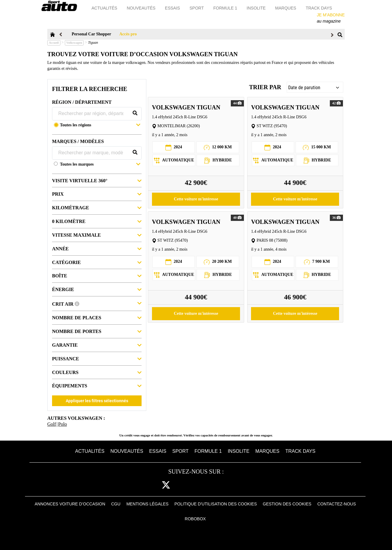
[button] (100, 126)
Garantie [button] (97, 345)
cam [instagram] (184, 485)
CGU (116, 504)
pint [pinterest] (202, 485)
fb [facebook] (150, 485)
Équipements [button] (97, 385)
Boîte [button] (97, 275)
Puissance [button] (97, 358)
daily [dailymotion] (239, 485)
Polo (63, 424)
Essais (173, 8)
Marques (286, 8)
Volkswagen (74, 43)
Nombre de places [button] (97, 317)
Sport (197, 8)
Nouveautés (142, 8)
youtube (220, 485)
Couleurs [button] (97, 372)
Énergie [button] (97, 289)
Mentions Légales (148, 504)
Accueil (54, 43)
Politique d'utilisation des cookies (215, 504)
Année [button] (97, 248)
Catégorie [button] (97, 262)
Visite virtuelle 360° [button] (97, 180)
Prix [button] (97, 194)
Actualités (105, 8)
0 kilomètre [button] (97, 221)
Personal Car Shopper (91, 34)
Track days (319, 8)
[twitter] (166, 485)
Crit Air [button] (97, 303)
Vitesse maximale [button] (97, 235)
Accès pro (128, 34)
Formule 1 (226, 8)
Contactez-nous (337, 504)
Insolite (257, 8)
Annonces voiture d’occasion (70, 504)
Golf (52, 424)
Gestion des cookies (287, 504)
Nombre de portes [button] (97, 331)
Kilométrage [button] (97, 207)
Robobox (195, 519)
